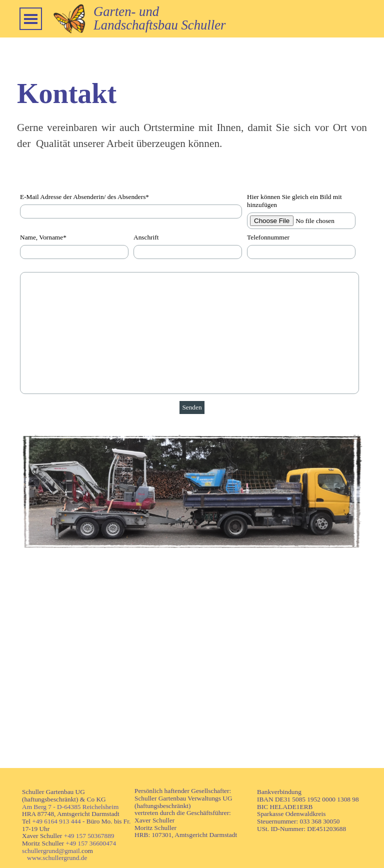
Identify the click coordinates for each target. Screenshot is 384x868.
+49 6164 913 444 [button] (56, 821)
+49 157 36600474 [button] (91, 843)
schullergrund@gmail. (52, 851)
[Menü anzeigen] (31, 19)
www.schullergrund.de (57, 858)
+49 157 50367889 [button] (89, 836)
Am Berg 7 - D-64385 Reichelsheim (70, 807)
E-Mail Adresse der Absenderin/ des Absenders (84, 197)
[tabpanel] (224, 18)
